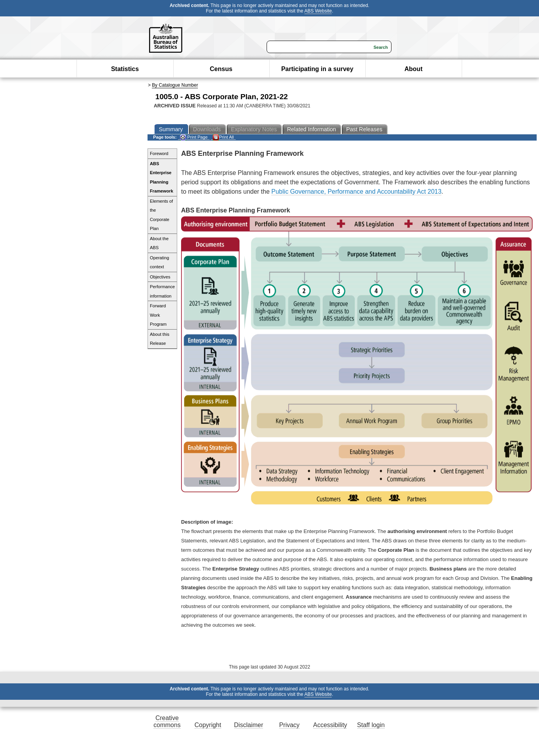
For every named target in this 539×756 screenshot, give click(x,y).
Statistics (125, 69)
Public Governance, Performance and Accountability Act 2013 (356, 192)
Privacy (289, 725)
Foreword (159, 153)
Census (221, 69)
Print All (223, 137)
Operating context (159, 262)
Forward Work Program (158, 315)
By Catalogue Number (175, 85)
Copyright (208, 725)
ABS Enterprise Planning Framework (162, 177)
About (413, 69)
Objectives (160, 277)
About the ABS (159, 243)
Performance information (162, 291)
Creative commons (167, 721)
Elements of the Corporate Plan (161, 215)
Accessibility (330, 725)
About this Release (160, 339)
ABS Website (318, 11)
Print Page (194, 137)
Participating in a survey (317, 69)
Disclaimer (249, 725)
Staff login (371, 725)
